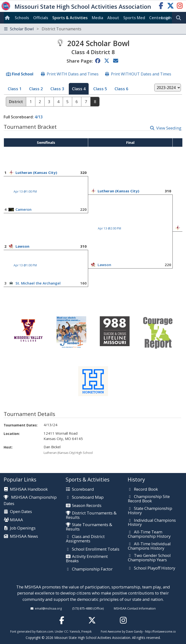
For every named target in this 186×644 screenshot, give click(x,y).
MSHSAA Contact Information (135, 608)
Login (166, 18)
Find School (23, 74)
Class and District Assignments (85, 539)
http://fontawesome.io (160, 631)
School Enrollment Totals (96, 549)
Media (97, 18)
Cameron (23, 209)
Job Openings (23, 528)
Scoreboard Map (88, 497)
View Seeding (169, 128)
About (113, 18)
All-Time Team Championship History (149, 534)
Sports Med (134, 18)
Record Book (146, 489)
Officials (41, 18)
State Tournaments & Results (89, 527)
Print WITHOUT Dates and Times (141, 74)
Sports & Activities (70, 18)
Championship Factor (92, 569)
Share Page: (80, 61)
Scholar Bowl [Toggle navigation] (43, 29)
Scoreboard (83, 489)
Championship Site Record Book (149, 499)
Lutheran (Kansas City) (36, 172)
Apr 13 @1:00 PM (25, 192)
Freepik (86, 631)
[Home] (8, 18)
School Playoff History (155, 568)
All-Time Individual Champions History (149, 546)
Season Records (87, 506)
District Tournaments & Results (91, 515)
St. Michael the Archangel (38, 283)
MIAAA (16, 520)
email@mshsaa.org (48, 608)
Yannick (75, 631)
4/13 (39, 117)
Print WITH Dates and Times (73, 74)
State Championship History (150, 511)
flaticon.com (45, 631)
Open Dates (21, 512)
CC (66, 631)
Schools (22, 18)
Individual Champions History (152, 523)
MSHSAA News (24, 537)
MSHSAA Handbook (29, 489)
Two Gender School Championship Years (149, 558)
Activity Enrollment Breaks (87, 559)
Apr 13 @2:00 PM (109, 228)
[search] (180, 18)
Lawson (22, 246)
